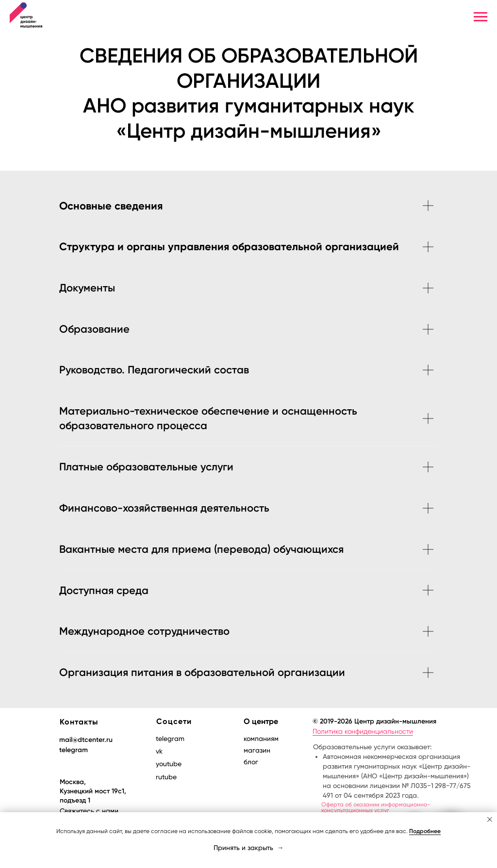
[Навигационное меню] (480, 17)
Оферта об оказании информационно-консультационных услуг (376, 807)
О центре (261, 721)
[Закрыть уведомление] (490, 820)
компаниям (261, 739)
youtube (169, 764)
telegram (74, 750)
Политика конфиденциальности (363, 731)
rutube (166, 777)
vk (159, 751)
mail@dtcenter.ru (86, 740)
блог (251, 762)
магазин (257, 750)
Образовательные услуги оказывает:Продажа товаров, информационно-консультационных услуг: (396, 796)
